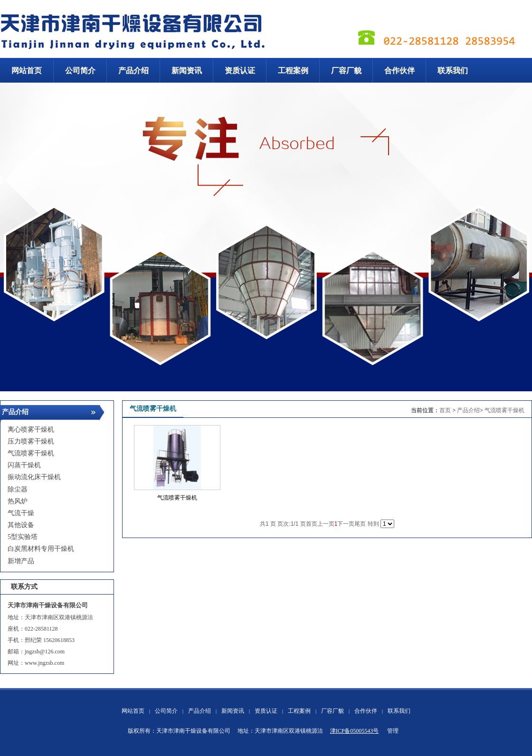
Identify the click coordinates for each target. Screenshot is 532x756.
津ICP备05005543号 (355, 731)
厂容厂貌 (332, 711)
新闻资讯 (233, 711)
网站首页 (133, 711)
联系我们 (399, 711)
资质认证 (266, 711)
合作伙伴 (366, 711)
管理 (393, 731)
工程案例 (299, 711)
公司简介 (166, 711)
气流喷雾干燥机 (504, 410)
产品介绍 (468, 410)
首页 (445, 410)
